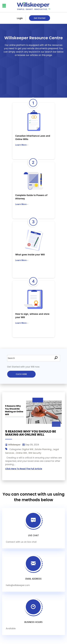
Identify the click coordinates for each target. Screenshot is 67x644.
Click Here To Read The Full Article (24, 469)
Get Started (40, 18)
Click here (21, 374)
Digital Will (28, 449)
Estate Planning (43, 449)
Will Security (35, 453)
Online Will (21, 453)
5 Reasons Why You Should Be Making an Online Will (31, 433)
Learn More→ (22, 145)
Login (20, 18)
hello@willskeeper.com (18, 585)
